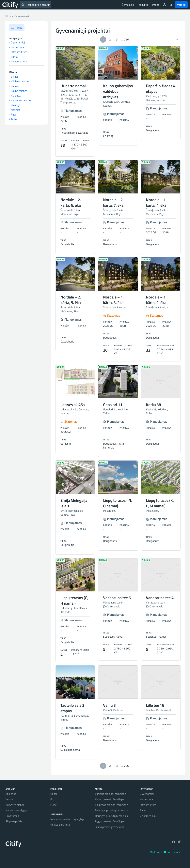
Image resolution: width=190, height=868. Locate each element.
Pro (52, 799)
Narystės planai (15, 805)
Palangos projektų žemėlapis (111, 810)
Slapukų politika (15, 821)
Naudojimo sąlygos (16, 810)
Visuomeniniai (19, 61)
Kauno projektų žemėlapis (110, 799)
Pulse (54, 805)
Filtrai (17, 28)
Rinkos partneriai (60, 824)
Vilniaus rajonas (20, 81)
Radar (54, 794)
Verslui (181, 5)
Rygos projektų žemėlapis (110, 821)
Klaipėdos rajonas (21, 100)
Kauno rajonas (19, 91)
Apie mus (11, 794)
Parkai (15, 57)
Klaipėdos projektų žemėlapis (112, 805)
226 (126, 39)
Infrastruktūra (19, 52)
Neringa (15, 110)
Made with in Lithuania (166, 852)
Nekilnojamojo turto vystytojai (68, 819)
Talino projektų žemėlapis (110, 827)
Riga (13, 114)
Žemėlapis (128, 5)
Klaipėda (16, 95)
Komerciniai (18, 47)
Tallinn (15, 119)
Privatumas (12, 816)
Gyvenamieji (18, 42)
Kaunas (15, 86)
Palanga (16, 105)
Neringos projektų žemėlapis (111, 816)
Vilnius (15, 76)
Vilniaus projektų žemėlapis (111, 794)
